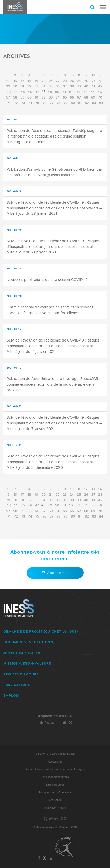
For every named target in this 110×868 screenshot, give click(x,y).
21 (51, 81)
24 (72, 81)
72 (16, 103)
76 (44, 103)
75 (37, 103)
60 (29, 97)
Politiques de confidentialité (55, 792)
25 (79, 81)
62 (44, 97)
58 (15, 97)
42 (100, 86)
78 (59, 103)
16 (15, 81)
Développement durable (55, 777)
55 (93, 92)
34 (43, 86)
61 (37, 97)
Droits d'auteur (55, 785)
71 (9, 103)
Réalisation (55, 800)
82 (87, 103)
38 (72, 86)
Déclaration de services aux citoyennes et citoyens (55, 769)
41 (93, 86)
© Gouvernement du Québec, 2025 (55, 828)
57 (8, 97)
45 (23, 92)
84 (101, 103)
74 (30, 103)
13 (93, 75)
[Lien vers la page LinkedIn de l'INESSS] (51, 859)
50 (57, 92)
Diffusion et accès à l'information (55, 754)
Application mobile (55, 808)
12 (86, 75)
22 (58, 81)
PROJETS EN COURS (21, 674)
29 (8, 86)
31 (22, 86)
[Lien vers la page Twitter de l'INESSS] (44, 858)
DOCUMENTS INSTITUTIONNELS (32, 642)
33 (36, 86)
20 (44, 81)
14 (100, 75)
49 (50, 92)
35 (51, 86)
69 (93, 97)
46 (30, 92)
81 (80, 103)
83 (94, 103)
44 (16, 92)
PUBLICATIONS (17, 685)
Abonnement (55, 573)
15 (8, 81)
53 (78, 92)
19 (37, 81)
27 (93, 81)
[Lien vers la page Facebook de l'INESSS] (39, 859)
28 (100, 81)
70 (100, 97)
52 (71, 92)
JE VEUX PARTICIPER (22, 653)
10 (72, 75)
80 (73, 103)
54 (86, 92)
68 (86, 97)
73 (23, 103)
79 (66, 103)
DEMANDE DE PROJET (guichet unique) (41, 632)
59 (22, 97)
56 (100, 92)
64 (58, 97)
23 (65, 81)
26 (86, 81)
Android (46, 723)
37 (65, 86)
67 (79, 97)
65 (65, 97)
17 (22, 81)
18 (29, 81)
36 (58, 86)
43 (9, 92)
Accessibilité (55, 762)
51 (64, 92)
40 (86, 86)
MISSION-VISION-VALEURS (27, 663)
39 (79, 86)
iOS (67, 723)
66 (72, 97)
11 (79, 75)
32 (29, 86)
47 (37, 92)
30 (15, 86)
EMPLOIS (11, 695)
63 (51, 97)
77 (52, 103)
